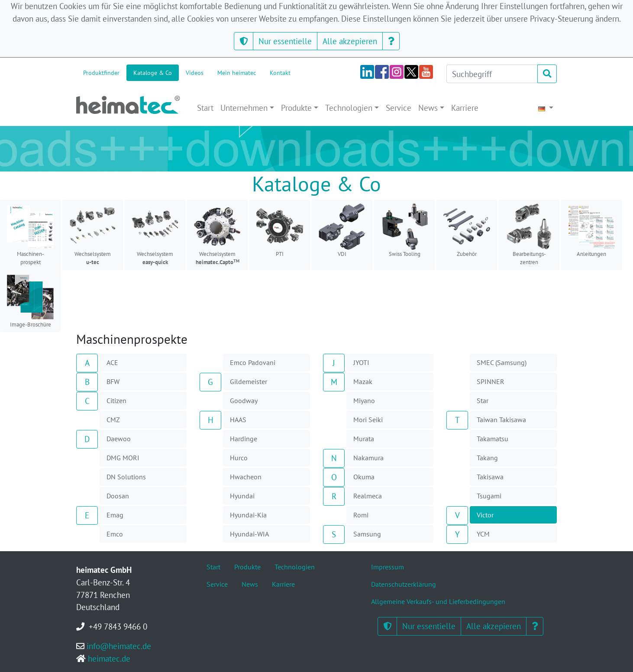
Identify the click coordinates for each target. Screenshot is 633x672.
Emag (115, 515)
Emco (115, 534)
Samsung (367, 534)
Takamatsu (493, 439)
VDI (342, 230)
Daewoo (119, 439)
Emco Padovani (253, 362)
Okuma (364, 477)
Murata (364, 439)
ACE (112, 362)
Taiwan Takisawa (501, 420)
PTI (280, 230)
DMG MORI (123, 458)
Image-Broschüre (30, 301)
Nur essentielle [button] (285, 41)
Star (483, 401)
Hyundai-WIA (249, 534)
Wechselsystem (93, 234)
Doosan (118, 496)
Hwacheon (246, 477)
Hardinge (244, 439)
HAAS (238, 420)
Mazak (363, 381)
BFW (113, 381)
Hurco (239, 458)
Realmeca (368, 496)
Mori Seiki (368, 420)
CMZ (113, 420)
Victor (485, 515)
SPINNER (491, 381)
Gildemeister (249, 381)
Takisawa (490, 477)
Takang (487, 458)
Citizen (116, 401)
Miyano (364, 401)
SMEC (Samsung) (502, 362)
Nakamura (368, 458)
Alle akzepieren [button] (350, 41)
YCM (483, 534)
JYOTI (361, 362)
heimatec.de (109, 658)
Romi (361, 515)
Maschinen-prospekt (30, 234)
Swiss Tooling (404, 230)
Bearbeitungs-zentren (529, 234)
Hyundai (242, 496)
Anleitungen (591, 230)
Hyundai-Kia (248, 515)
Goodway (244, 401)
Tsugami (489, 496)
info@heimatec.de (119, 646)
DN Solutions (126, 477)
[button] (244, 41)
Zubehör (467, 230)
